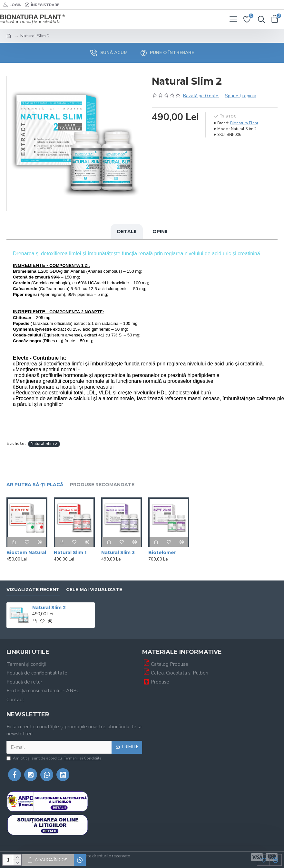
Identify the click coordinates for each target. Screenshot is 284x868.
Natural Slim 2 (44, 444)
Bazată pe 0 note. (201, 96)
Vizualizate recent (33, 590)
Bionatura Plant (244, 123)
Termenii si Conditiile (83, 758)
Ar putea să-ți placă (35, 485)
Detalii (127, 231)
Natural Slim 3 (118, 552)
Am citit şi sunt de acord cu (54, 758)
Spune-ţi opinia (241, 96)
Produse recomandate (102, 485)
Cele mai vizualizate (94, 590)
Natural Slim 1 (70, 552)
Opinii (160, 231)
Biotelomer (162, 552)
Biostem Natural (26, 552)
